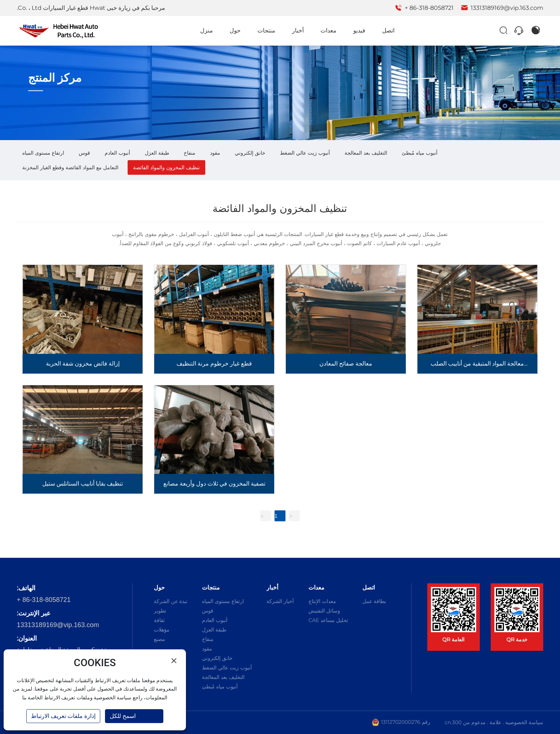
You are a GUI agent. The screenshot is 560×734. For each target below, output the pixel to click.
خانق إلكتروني (250, 153)
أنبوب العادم (117, 153)
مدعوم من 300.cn (465, 722)
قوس (84, 153)
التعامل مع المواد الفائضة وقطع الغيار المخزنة (70, 167)
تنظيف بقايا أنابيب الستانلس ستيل (83, 484)
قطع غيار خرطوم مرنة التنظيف (214, 364)
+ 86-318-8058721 (424, 8)
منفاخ (190, 153)
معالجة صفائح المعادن (346, 364)
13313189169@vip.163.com (502, 8)
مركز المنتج (55, 78)
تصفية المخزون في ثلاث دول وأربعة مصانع (214, 484)
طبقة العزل (157, 153)
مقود (215, 153)
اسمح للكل (123, 716)
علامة (495, 722)
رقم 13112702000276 (406, 722)
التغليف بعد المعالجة (366, 153)
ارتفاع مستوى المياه (43, 153)
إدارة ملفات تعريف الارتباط (63, 716)
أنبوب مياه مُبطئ (420, 153)
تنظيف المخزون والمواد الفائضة (166, 167)
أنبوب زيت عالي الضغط (305, 153)
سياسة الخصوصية (524, 722)
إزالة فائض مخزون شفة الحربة (83, 364)
